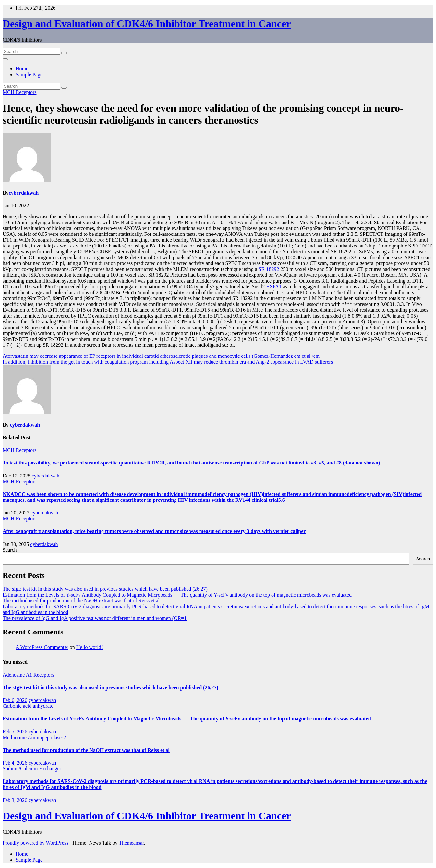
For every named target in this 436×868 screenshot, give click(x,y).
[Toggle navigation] (5, 59)
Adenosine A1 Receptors (28, 675)
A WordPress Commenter (42, 647)
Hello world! (90, 647)
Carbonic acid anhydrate (28, 706)
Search (10, 550)
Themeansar (131, 843)
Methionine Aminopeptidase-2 (34, 737)
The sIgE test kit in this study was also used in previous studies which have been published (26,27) (105, 589)
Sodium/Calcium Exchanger (32, 769)
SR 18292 (269, 269)
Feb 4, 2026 (15, 763)
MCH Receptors (19, 92)
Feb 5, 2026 (15, 732)
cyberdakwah (24, 193)
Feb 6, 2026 (15, 700)
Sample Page (29, 74)
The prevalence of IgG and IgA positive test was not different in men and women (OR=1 (95, 618)
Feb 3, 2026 (15, 800)
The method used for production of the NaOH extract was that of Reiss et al (81, 601)
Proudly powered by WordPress (36, 843)
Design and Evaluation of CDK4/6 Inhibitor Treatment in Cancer (147, 24)
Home (22, 69)
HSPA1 (274, 287)
